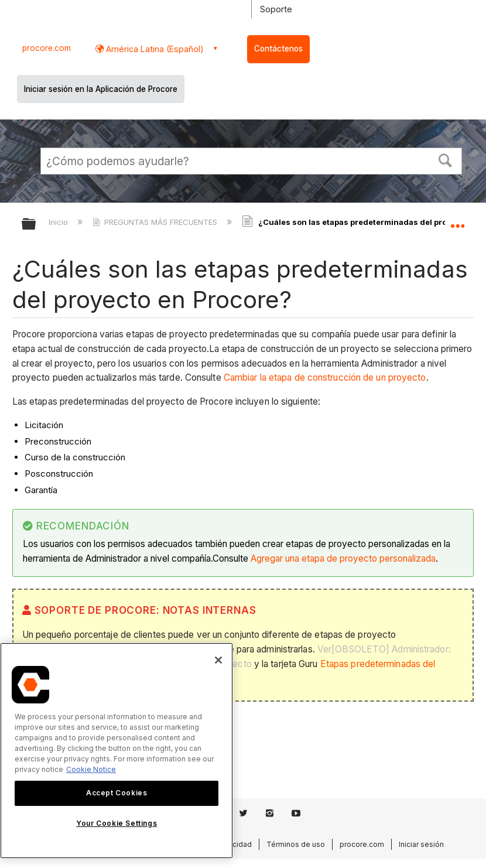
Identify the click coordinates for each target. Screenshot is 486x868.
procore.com (47, 48)
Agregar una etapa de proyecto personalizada (343, 558)
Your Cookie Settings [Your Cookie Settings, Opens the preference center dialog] (117, 823)
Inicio (59, 222)
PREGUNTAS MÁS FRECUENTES (156, 222)
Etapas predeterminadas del (378, 664)
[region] (117, 751)
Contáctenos (278, 49)
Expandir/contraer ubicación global (457, 220)
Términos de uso (296, 844)
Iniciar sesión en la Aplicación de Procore (101, 89)
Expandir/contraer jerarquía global (36, 225)
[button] (446, 159)
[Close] (218, 660)
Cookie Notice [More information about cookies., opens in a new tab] (91, 769)
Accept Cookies (117, 793)
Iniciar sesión (421, 844)
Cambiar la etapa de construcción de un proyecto (325, 377)
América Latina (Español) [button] (154, 49)
